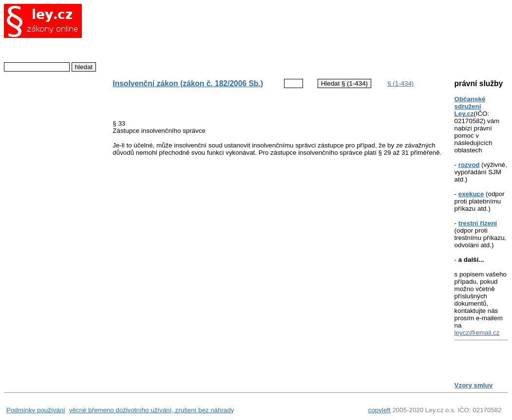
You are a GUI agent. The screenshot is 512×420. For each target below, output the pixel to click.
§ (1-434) (400, 83)
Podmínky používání (36, 410)
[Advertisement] (274, 37)
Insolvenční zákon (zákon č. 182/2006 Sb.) (188, 83)
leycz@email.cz (477, 333)
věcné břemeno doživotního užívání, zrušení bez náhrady (152, 410)
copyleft (379, 410)
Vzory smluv (474, 385)
